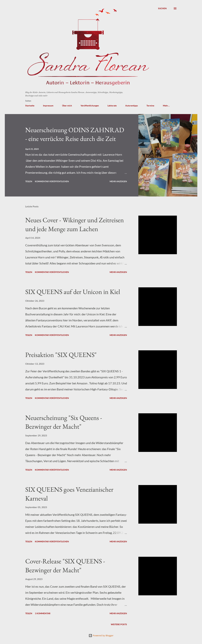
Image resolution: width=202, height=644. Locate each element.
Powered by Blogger (101, 635)
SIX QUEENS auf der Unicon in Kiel (73, 292)
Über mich (67, 106)
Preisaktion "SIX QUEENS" (61, 355)
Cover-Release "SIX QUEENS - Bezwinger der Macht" (65, 565)
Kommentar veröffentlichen (52, 181)
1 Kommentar (43, 613)
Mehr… (166, 106)
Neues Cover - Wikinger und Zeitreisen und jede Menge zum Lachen (75, 224)
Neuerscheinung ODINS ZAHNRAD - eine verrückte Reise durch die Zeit (75, 134)
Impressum (48, 106)
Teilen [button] (29, 181)
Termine (150, 106)
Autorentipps (132, 106)
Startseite (30, 106)
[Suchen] (162, 8)
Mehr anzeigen (118, 181)
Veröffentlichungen (90, 106)
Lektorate (112, 106)
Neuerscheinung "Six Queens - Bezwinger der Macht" (64, 422)
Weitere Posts (119, 624)
